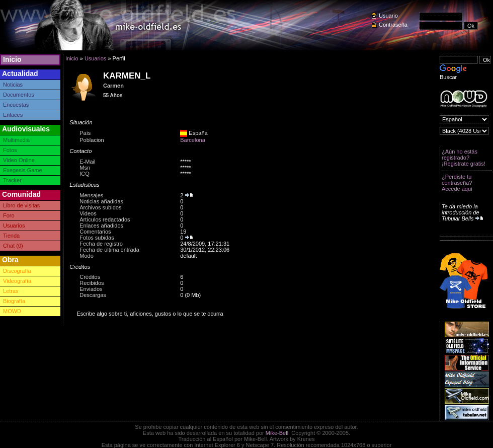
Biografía (14, 301)
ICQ (85, 174)
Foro (9, 215)
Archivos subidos (100, 207)
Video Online (19, 160)
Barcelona (193, 140)
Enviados (91, 289)
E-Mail (87, 162)
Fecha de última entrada (109, 250)
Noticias (13, 85)
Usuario (388, 16)
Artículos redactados (105, 219)
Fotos (10, 150)
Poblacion (92, 140)
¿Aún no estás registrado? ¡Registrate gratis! (464, 158)
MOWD (12, 311)
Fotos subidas (97, 238)
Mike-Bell (277, 433)
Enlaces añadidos (101, 226)
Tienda (11, 236)
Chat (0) (13, 246)
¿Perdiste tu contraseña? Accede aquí (457, 183)
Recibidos (92, 283)
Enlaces (13, 115)
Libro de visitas (21, 205)
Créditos (90, 277)
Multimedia (16, 140)
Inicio (12, 59)
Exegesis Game (23, 170)
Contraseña (393, 25)
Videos (88, 213)
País (85, 133)
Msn (85, 168)
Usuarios (14, 226)
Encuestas (16, 105)
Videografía (17, 281)
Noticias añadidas (101, 201)
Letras (11, 291)
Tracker (12, 180)
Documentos (19, 95)
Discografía (17, 271)
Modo (87, 256)
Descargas (93, 295)
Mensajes (91, 195)
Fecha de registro (101, 244)
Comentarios (95, 232)
